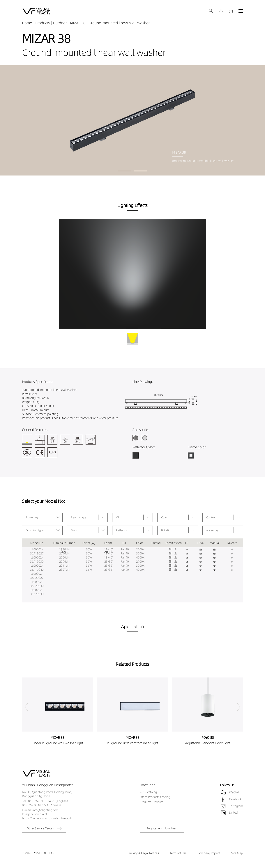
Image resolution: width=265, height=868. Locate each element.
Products (43, 23)
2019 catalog (148, 792)
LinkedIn (235, 812)
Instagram (236, 806)
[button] (125, 171)
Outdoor (60, 23)
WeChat (234, 792)
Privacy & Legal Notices (144, 853)
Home (27, 23)
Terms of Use (178, 853)
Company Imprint (209, 853)
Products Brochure (152, 802)
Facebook (235, 799)
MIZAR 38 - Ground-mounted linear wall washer (110, 23)
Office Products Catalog (155, 797)
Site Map (237, 853)
